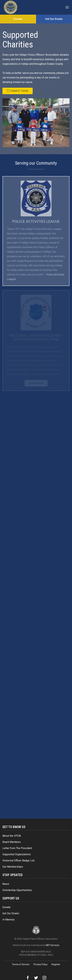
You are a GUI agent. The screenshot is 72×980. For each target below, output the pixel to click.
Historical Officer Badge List (18, 861)
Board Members (12, 842)
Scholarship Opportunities (17, 890)
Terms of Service (21, 964)
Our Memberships (13, 867)
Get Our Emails (11, 913)
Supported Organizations (17, 854)
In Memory (9, 920)
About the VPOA (12, 836)
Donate (7, 907)
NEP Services (53, 945)
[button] (67, 7)
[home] (11, 7)
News (6, 884)
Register (56, 964)
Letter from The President (17, 848)
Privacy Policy (40, 964)
